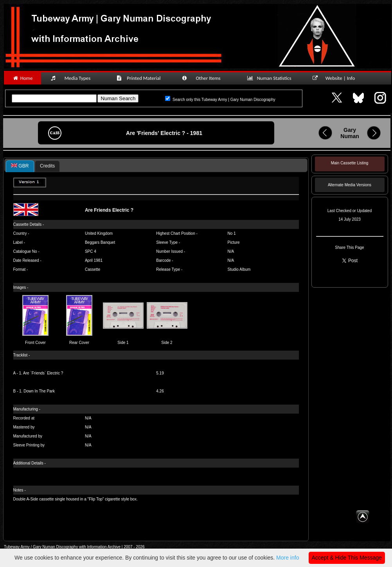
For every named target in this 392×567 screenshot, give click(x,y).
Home (22, 78)
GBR (20, 166)
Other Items (205, 78)
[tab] (20, 166)
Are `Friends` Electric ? (43, 373)
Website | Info (336, 78)
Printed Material (140, 78)
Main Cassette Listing (350, 163)
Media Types (74, 78)
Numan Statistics (271, 78)
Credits (47, 166)
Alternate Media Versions (350, 185)
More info (288, 558)
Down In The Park (39, 391)
